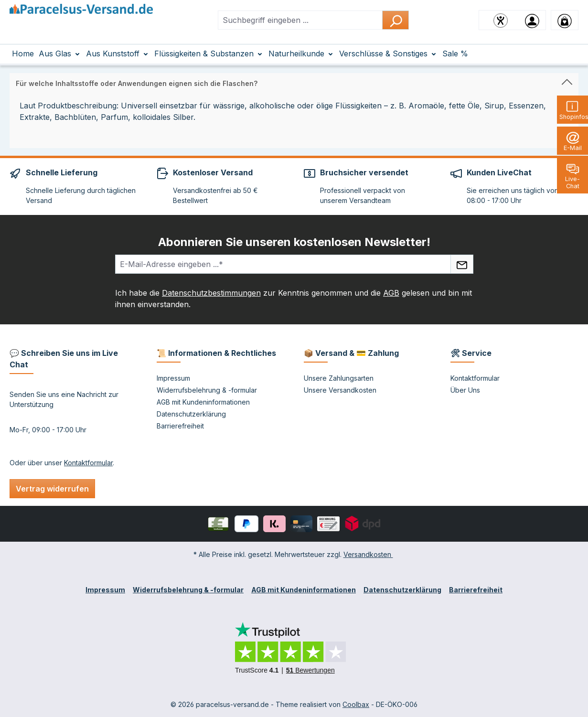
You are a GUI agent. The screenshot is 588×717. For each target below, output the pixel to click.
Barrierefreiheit (180, 426)
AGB (391, 293)
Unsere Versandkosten (340, 390)
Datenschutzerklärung (191, 414)
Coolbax (356, 704)
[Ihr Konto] (532, 20)
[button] (294, 81)
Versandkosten (368, 554)
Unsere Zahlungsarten (339, 378)
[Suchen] (396, 20)
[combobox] (300, 20)
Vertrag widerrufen (52, 489)
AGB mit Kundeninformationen (203, 402)
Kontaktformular (88, 463)
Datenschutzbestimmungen (211, 293)
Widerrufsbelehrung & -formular (207, 390)
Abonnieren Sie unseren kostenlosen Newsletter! (294, 242)
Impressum (173, 378)
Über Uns (465, 390)
